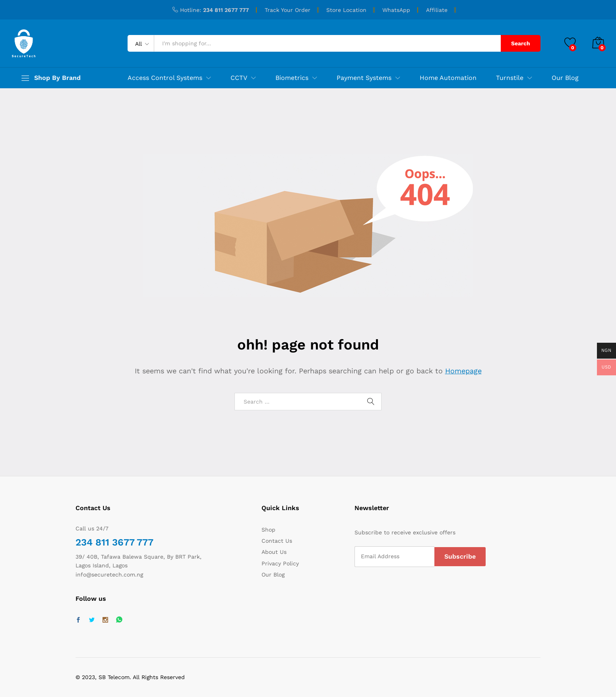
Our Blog (565, 78)
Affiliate (437, 10)
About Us (274, 552)
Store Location (346, 10)
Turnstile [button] (510, 78)
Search (521, 43)
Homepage (463, 371)
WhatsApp (396, 10)
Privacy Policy (280, 563)
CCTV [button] (239, 78)
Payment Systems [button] (364, 78)
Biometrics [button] (292, 78)
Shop (268, 530)
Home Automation (448, 78)
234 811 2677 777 (226, 10)
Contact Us (277, 541)
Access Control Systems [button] (165, 78)
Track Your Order (288, 10)
